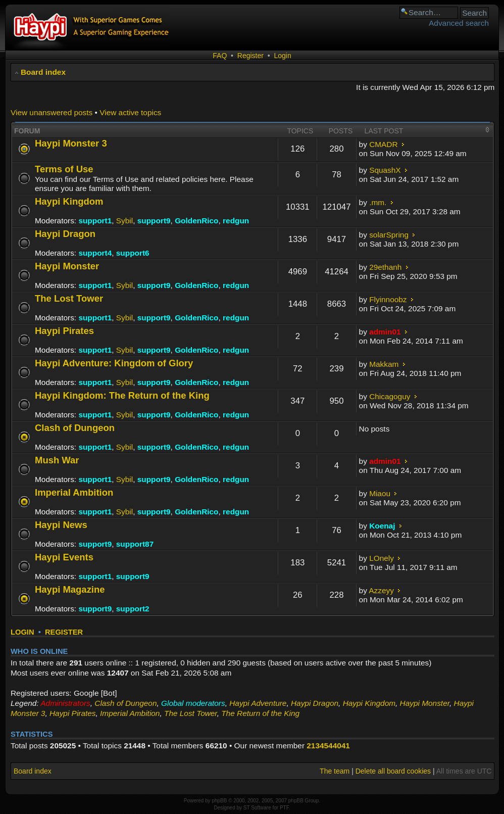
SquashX (385, 170)
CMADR (383, 144)
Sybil (124, 221)
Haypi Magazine (70, 589)
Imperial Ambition (74, 492)
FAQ (220, 56)
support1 (95, 221)
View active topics (130, 112)
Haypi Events (64, 557)
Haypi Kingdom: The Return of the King (122, 395)
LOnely (382, 558)
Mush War (57, 460)
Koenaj (382, 526)
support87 (135, 544)
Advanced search (459, 23)
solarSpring (389, 235)
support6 (133, 253)
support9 (154, 221)
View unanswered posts (52, 112)
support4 (95, 253)
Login (282, 56)
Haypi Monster (67, 266)
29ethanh (385, 267)
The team (335, 771)
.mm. (378, 202)
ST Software (257, 808)
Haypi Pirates (64, 331)
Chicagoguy (390, 396)
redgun (236, 221)
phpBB (219, 801)
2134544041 (328, 746)
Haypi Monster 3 (71, 143)
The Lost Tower (69, 298)
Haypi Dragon (65, 234)
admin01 (385, 332)
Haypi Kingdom (69, 201)
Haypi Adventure (258, 703)
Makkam (384, 364)
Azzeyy (381, 590)
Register (250, 56)
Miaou (380, 493)
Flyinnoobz (388, 299)
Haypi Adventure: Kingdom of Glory (114, 363)
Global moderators (193, 703)
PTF (284, 808)
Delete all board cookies (393, 771)
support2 (133, 609)
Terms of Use (64, 169)
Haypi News (61, 525)
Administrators (65, 703)
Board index (43, 72)
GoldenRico (196, 221)
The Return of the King (260, 713)
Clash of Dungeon (75, 428)
